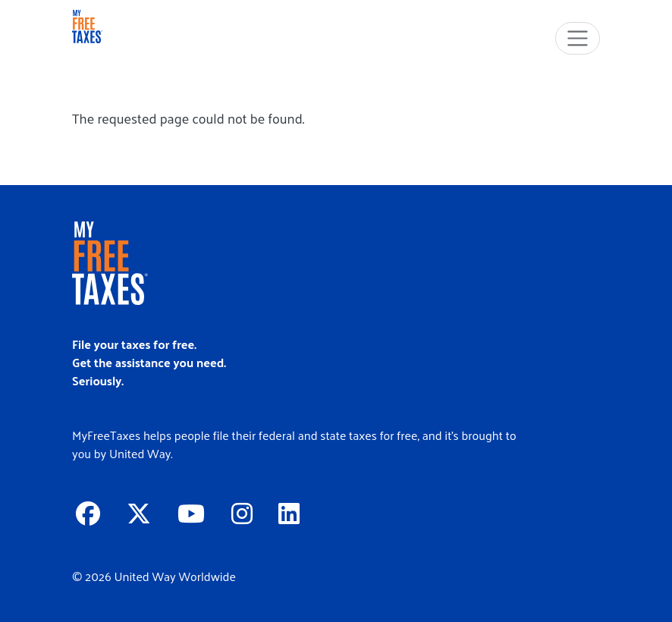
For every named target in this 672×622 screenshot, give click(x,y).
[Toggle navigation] (578, 38)
